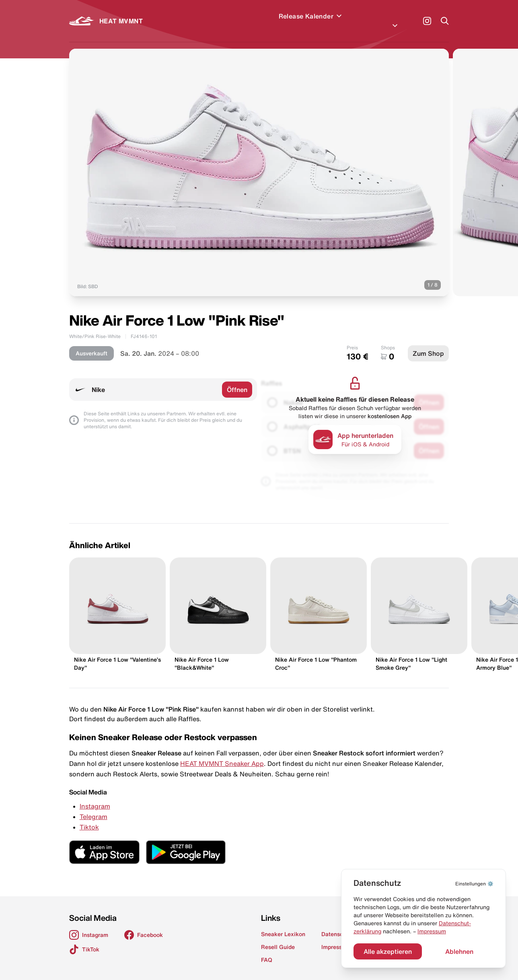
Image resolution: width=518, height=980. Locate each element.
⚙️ (474, 884)
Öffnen (237, 380)
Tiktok (89, 817)
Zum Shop (428, 344)
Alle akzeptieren (388, 951)
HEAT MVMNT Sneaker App (222, 754)
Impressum (432, 931)
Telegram (94, 807)
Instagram (95, 796)
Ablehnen (459, 951)
